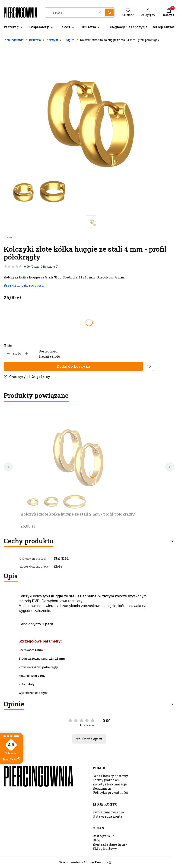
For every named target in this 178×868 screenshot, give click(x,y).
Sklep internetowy (84, 862)
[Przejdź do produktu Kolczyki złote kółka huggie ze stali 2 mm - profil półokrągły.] (78, 458)
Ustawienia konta (108, 816)
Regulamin (102, 788)
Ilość (8, 346)
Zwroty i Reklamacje (110, 784)
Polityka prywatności (110, 792)
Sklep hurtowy (105, 848)
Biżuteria (35, 40)
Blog (96, 840)
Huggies (69, 40)
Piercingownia (14, 40)
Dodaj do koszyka (73, 366)
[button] (109, 12)
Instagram (102, 836)
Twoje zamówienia (108, 812)
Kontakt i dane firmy (110, 844)
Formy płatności (106, 780)
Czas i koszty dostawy (110, 776)
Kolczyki (52, 40)
